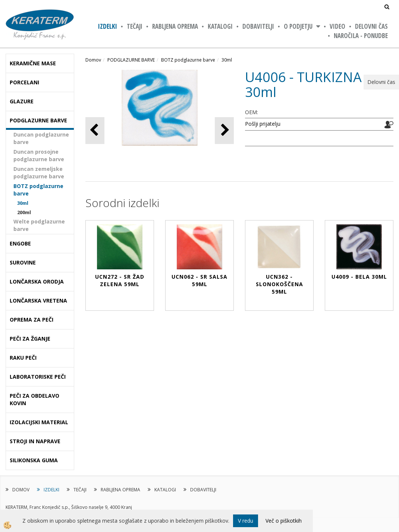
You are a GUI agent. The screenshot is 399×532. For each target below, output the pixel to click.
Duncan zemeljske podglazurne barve (39, 173)
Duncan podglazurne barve (41, 138)
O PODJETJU (298, 26)
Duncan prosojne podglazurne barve (39, 155)
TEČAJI (135, 26)
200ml (24, 212)
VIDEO (337, 26)
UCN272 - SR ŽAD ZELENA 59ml (120, 280)
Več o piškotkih (284, 521)
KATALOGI (220, 26)
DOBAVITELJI (258, 26)
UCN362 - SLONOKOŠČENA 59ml (279, 284)
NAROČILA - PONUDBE (361, 36)
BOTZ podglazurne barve (38, 190)
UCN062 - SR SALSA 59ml (199, 280)
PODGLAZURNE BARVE (131, 60)
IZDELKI (108, 26)
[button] (224, 130)
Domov (93, 60)
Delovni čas (371, 26)
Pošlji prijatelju (263, 124)
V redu (246, 521)
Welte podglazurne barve (39, 225)
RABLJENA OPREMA (175, 26)
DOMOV (21, 490)
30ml (23, 203)
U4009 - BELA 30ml (359, 277)
